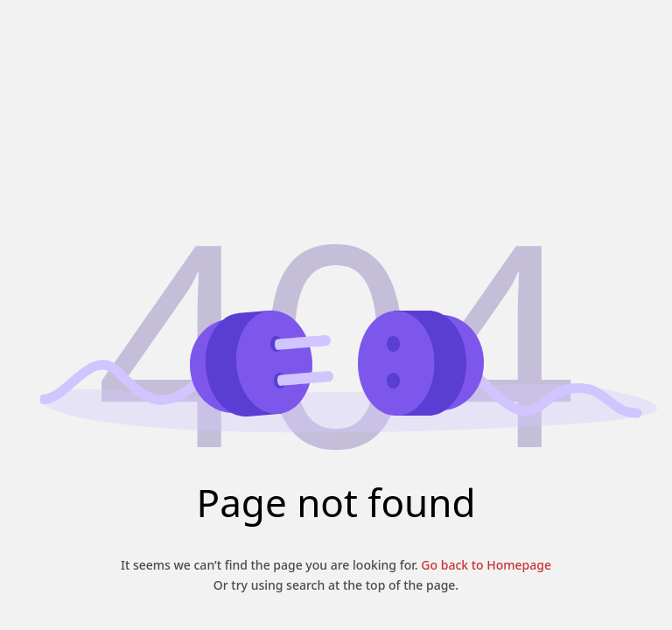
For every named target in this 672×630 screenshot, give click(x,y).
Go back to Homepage (485, 565)
